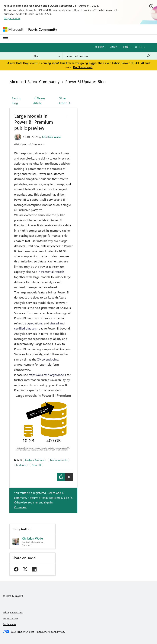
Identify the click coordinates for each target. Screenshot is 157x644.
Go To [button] (139, 47)
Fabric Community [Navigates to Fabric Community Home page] (43, 29)
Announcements (59, 460)
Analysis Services (34, 460)
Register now (12, 18)
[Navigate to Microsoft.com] (13, 29)
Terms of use (10, 618)
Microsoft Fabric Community (35, 81)
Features (21, 465)
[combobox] (108, 56)
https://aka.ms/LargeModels (47, 375)
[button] (67, 116)
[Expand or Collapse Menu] (5, 39)
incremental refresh (51, 272)
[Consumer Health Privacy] (51, 632)
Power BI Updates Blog (85, 81)
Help (126, 47)
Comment (20, 507)
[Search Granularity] (47, 56)
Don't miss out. (83, 67)
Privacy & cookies (13, 612)
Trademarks (10, 624)
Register (99, 47)
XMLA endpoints (48, 359)
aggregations (34, 323)
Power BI (36, 465)
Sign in (114, 47)
